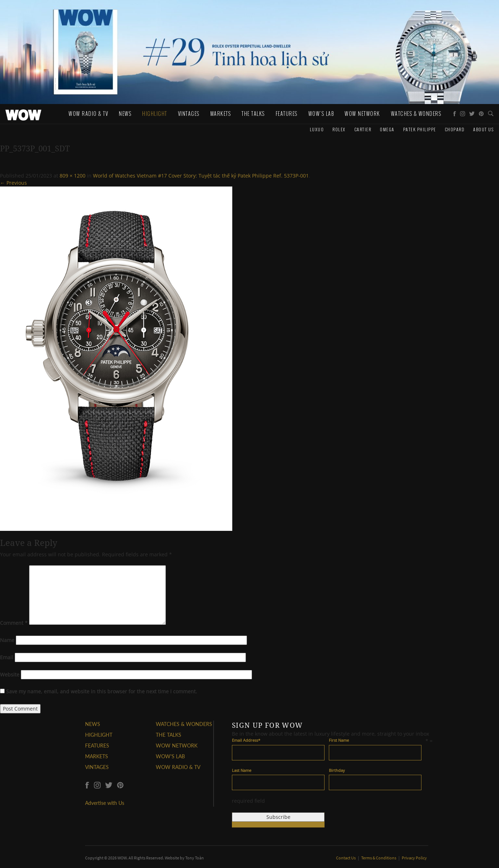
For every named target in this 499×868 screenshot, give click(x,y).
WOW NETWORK (177, 746)
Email (7, 657)
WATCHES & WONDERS (416, 114)
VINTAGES (97, 767)
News (125, 114)
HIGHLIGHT (99, 735)
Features (287, 114)
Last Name (242, 770)
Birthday (337, 770)
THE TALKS (169, 735)
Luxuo (317, 129)
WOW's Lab (321, 114)
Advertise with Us (105, 803)
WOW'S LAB (170, 756)
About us (483, 129)
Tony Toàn (195, 858)
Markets (221, 114)
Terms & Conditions (379, 858)
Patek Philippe (420, 129)
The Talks (253, 114)
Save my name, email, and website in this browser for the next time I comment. (102, 691)
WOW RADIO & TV (178, 767)
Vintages (189, 114)
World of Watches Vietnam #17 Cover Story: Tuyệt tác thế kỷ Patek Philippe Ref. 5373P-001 (201, 176)
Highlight (155, 114)
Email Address (246, 740)
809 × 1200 (73, 176)
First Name (339, 740)
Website (10, 674)
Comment (14, 623)
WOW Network (362, 114)
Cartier (363, 129)
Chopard (455, 129)
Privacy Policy (414, 858)
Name (7, 640)
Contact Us (346, 858)
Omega (387, 129)
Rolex (339, 129)
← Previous (13, 183)
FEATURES (97, 746)
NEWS (93, 724)
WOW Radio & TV (88, 114)
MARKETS (97, 756)
